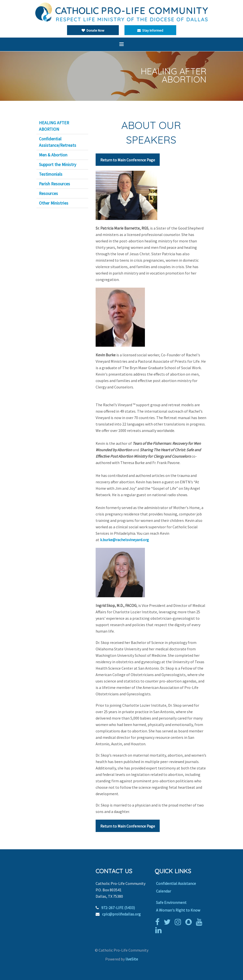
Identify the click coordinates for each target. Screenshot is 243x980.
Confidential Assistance (176, 883)
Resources (48, 193)
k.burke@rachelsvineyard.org (124, 540)
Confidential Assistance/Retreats (58, 142)
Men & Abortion (53, 155)
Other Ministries (54, 203)
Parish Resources (54, 184)
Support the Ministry (58, 165)
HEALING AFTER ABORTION (54, 126)
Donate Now (93, 30)
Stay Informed (150, 30)
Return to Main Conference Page (128, 160)
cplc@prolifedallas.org (121, 914)
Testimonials (51, 174)
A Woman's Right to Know (178, 910)
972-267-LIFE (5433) (118, 908)
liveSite (132, 959)
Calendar (164, 891)
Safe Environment (171, 902)
